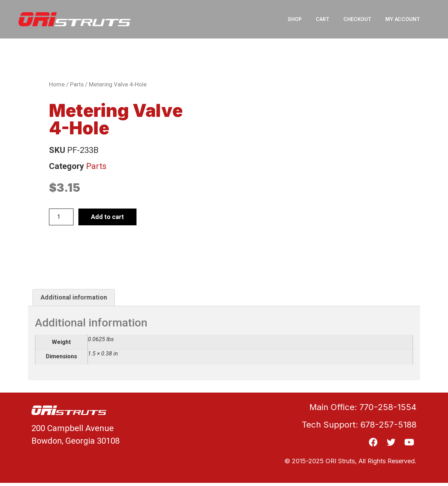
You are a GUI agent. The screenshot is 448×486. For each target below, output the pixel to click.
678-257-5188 (388, 425)
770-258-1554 (388, 407)
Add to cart (107, 217)
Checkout (357, 19)
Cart (323, 19)
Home (57, 84)
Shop (295, 19)
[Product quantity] (61, 217)
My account (403, 19)
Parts (77, 84)
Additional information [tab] (74, 297)
